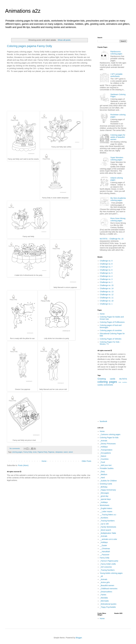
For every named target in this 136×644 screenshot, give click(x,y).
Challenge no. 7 (106, 267)
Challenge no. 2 (106, 282)
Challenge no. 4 (106, 276)
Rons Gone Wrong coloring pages (118, 219)
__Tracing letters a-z (108, 515)
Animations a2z (23, 11)
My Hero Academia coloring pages (118, 199)
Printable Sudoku (107, 468)
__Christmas (105, 549)
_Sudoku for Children (108, 481)
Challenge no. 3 (106, 279)
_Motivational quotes (108, 604)
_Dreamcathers (106, 592)
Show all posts (64, 40)
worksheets (108, 385)
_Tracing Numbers (107, 521)
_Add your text (106, 465)
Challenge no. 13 (107, 292)
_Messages (104, 493)
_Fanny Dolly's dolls (108, 564)
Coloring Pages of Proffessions (112, 322)
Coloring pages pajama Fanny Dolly (30, 46)
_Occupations (105, 453)
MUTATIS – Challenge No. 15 (112, 239)
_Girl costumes (106, 567)
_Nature (103, 456)
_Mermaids (104, 601)
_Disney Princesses (108, 444)
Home (102, 314)
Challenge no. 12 (107, 295)
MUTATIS (123, 379)
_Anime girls (105, 582)
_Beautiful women (107, 585)
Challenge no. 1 (106, 304)
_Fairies (103, 595)
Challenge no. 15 (107, 285)
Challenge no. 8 (106, 264)
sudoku (100, 385)
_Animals (104, 441)
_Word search (105, 530)
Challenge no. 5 (106, 273)
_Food (102, 462)
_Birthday (104, 487)
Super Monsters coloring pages (117, 159)
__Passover (105, 555)
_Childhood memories (109, 589)
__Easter (103, 545)
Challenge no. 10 (107, 301)
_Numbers (104, 518)
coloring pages (107, 382)
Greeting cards (106, 379)
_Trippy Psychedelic (108, 607)
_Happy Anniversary (108, 490)
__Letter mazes (106, 511)
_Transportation (106, 450)
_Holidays (104, 447)
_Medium (104, 474)
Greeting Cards (106, 484)
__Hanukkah (105, 552)
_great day (104, 496)
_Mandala (104, 598)
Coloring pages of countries (111, 330)
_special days (105, 499)
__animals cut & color (108, 539)
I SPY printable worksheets (116, 75)
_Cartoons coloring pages (110, 434)
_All (101, 576)
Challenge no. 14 (107, 288)
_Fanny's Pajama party (109, 561)
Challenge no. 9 (106, 261)
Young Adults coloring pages (111, 573)
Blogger (79, 638)
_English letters (106, 508)
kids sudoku (123, 382)
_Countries (104, 459)
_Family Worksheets (108, 527)
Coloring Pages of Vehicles (111, 339)
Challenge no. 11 (107, 298)
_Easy (102, 471)
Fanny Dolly (105, 558)
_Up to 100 (104, 524)
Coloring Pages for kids (109, 438)
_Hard (102, 478)
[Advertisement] (49, 92)
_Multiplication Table (108, 533)
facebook (104, 421)
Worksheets (105, 505)
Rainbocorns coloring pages (116, 53)
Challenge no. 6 (106, 270)
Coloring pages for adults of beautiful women (118, 137)
